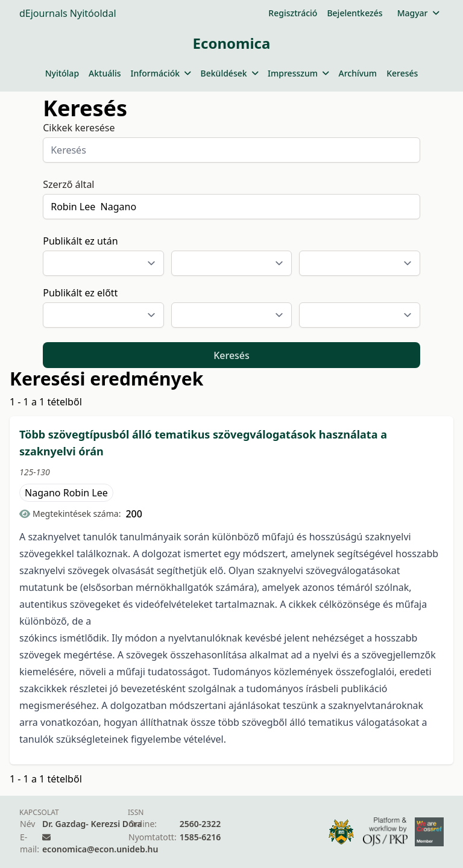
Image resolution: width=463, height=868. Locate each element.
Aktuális (105, 73)
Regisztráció (293, 13)
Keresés (402, 73)
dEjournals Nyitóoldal (68, 13)
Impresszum (298, 73)
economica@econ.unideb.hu (100, 849)
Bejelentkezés (354, 13)
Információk (161, 73)
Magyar (418, 13)
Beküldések (229, 73)
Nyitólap (62, 73)
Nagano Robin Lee (66, 493)
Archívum (357, 73)
